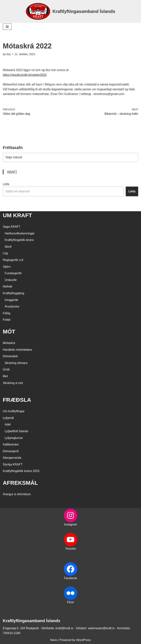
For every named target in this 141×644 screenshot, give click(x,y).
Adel (8, 424)
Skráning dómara (16, 363)
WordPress (83, 640)
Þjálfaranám (11, 444)
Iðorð (8, 247)
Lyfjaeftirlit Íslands (17, 431)
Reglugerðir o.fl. (13, 260)
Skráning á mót (13, 383)
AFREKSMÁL (20, 483)
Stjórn (7, 267)
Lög (5, 253)
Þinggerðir (11, 300)
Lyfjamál (8, 418)
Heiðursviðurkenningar (20, 233)
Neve (54, 640)
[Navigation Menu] (7, 27)
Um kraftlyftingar (14, 411)
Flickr (70, 602)
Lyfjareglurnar (14, 438)
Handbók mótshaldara (17, 350)
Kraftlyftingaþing (14, 293)
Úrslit (6, 369)
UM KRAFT (17, 215)
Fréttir (7, 320)
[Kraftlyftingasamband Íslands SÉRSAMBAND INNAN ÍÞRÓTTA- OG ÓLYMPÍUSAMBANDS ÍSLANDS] (70, 11)
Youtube (70, 549)
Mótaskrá (9, 343)
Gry (8, 54)
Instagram (70, 524)
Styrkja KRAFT (13, 464)
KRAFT (12, 172)
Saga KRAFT (12, 227)
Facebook (70, 578)
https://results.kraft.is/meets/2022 (25, 75)
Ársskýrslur (12, 306)
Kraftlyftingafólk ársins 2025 (21, 471)
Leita (6, 184)
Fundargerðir (13, 273)
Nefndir (8, 286)
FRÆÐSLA (17, 400)
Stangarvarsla (12, 458)
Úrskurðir (11, 280)
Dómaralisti (10, 356)
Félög (7, 313)
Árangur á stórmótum (17, 494)
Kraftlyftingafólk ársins (19, 240)
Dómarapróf (11, 451)
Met (5, 376)
